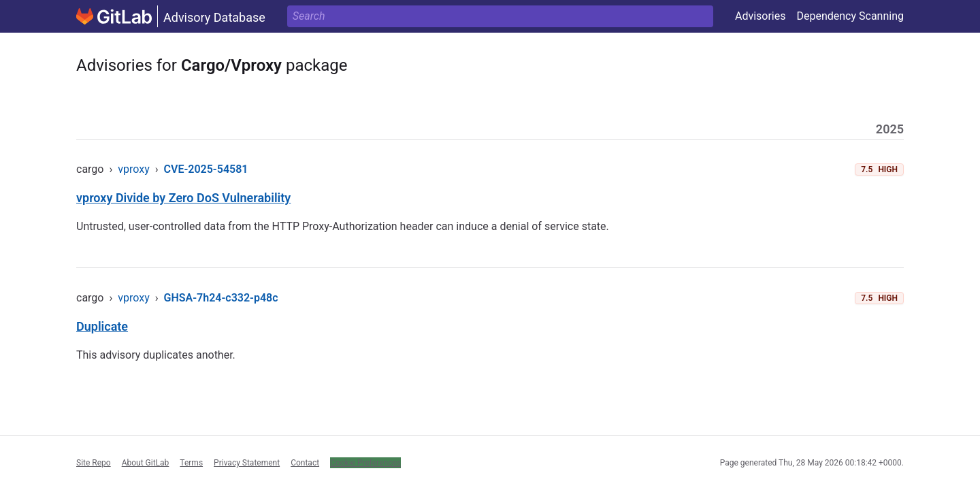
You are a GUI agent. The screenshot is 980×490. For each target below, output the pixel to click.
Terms (191, 463)
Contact (305, 463)
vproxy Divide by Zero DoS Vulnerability (183, 198)
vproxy (133, 169)
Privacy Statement (247, 463)
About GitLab (146, 463)
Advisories (761, 16)
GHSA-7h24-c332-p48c (221, 298)
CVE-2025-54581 (206, 169)
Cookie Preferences (365, 463)
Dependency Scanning (850, 16)
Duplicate (102, 326)
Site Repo (94, 463)
